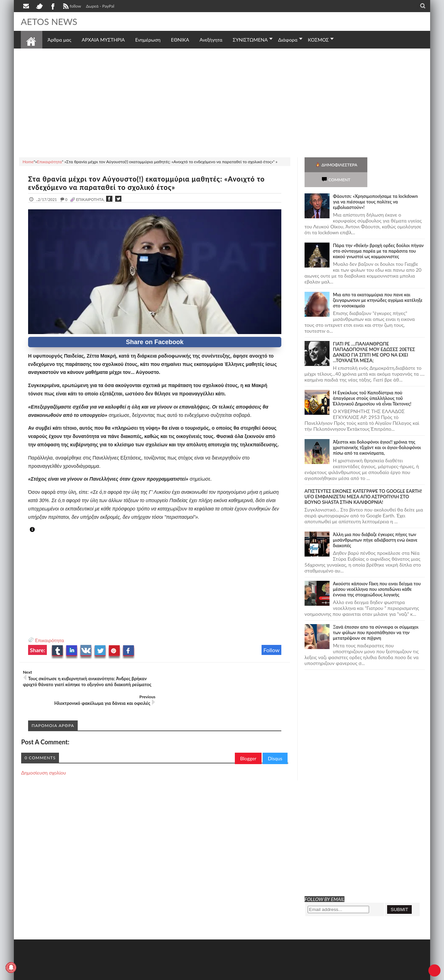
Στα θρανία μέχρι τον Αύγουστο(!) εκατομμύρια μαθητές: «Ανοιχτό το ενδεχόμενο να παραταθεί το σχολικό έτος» (147, 183)
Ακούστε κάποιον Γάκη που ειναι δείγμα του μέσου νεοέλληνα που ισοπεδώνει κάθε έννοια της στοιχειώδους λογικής (377, 574)
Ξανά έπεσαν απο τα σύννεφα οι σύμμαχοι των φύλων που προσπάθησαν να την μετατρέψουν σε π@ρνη (376, 618)
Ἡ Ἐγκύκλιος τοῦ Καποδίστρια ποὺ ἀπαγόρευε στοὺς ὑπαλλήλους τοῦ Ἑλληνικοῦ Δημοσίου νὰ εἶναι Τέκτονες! (372, 383)
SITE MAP (119, 974)
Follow (271, 650)
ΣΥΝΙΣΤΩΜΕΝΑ (250, 40)
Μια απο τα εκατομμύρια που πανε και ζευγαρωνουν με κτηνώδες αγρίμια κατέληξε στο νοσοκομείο (378, 285)
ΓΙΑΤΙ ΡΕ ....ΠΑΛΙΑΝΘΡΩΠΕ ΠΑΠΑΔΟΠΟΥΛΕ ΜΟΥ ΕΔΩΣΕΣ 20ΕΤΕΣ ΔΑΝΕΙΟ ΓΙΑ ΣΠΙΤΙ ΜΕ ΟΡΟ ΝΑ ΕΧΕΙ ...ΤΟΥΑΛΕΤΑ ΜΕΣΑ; (374, 337)
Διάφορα (288, 40)
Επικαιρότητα (50, 640)
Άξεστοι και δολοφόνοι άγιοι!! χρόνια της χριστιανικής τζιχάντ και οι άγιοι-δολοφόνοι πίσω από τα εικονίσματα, (377, 432)
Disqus (275, 745)
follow (71, 7)
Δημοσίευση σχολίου (44, 759)
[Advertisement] (222, 102)
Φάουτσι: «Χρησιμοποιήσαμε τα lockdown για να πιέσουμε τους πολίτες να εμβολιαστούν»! (375, 187)
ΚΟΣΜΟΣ (319, 40)
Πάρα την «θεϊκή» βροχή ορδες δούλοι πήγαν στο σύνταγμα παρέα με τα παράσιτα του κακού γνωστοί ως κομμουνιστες (378, 236)
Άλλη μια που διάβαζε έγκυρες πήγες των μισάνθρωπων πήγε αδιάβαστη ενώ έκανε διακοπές (375, 525)
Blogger (248, 745)
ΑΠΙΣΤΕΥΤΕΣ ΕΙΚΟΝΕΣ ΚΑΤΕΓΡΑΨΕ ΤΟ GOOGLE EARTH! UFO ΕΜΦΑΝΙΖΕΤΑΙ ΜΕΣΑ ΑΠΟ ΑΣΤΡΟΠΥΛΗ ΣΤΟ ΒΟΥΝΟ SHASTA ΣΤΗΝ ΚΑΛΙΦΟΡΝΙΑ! (363, 482)
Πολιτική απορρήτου (151, 974)
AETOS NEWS (49, 21)
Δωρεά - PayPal (100, 6)
